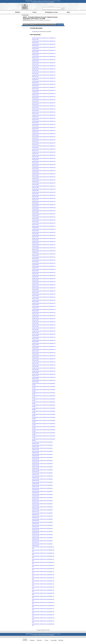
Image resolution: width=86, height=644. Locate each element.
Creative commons (25, 640)
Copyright (32, 640)
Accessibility (54, 640)
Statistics (18, 12)
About (68, 12)
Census (34, 12)
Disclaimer (39, 640)
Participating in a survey (51, 12)
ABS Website (52, 2)
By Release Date (25, 15)
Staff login (61, 640)
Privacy (47, 640)
